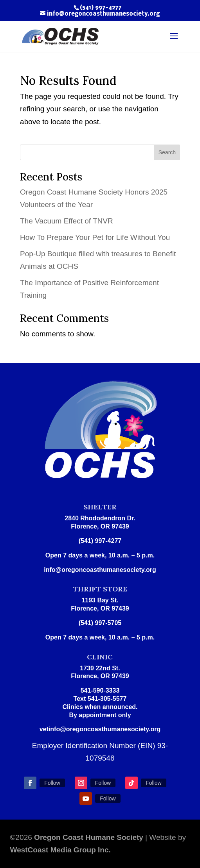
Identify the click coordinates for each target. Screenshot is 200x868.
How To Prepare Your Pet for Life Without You (95, 237)
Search (167, 152)
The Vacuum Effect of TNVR (67, 221)
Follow (52, 783)
